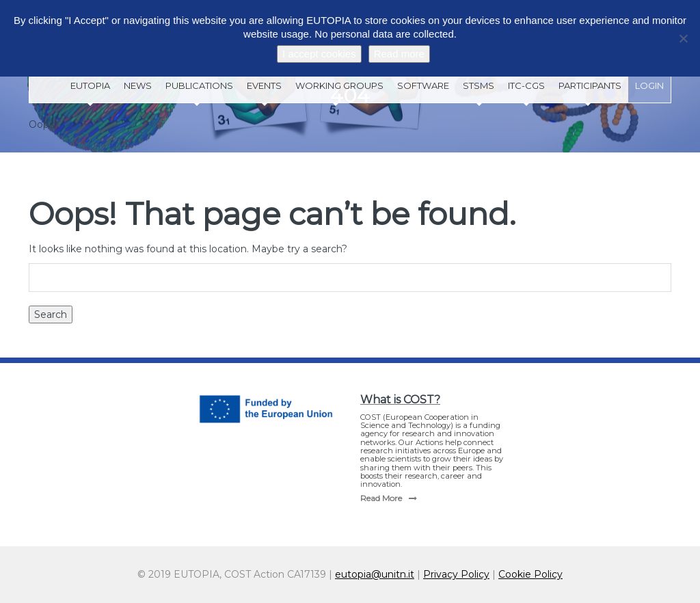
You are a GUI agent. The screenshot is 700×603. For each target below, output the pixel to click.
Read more (399, 54)
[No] (683, 38)
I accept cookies (319, 54)
